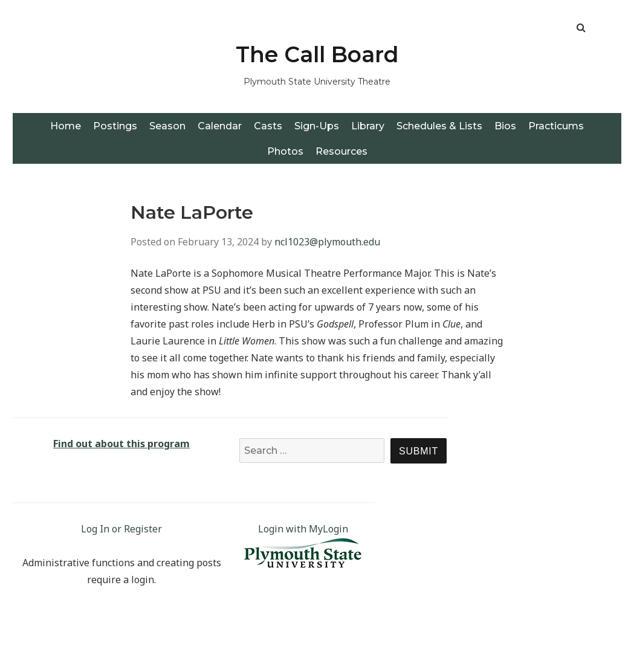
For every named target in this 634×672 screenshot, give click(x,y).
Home (66, 126)
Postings (115, 126)
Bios (505, 126)
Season (167, 126)
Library (368, 126)
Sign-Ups (317, 126)
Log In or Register (121, 529)
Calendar (220, 126)
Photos (285, 151)
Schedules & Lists (439, 126)
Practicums (556, 126)
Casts (268, 126)
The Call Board (317, 54)
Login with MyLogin (303, 529)
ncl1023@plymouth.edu (327, 242)
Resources (341, 151)
